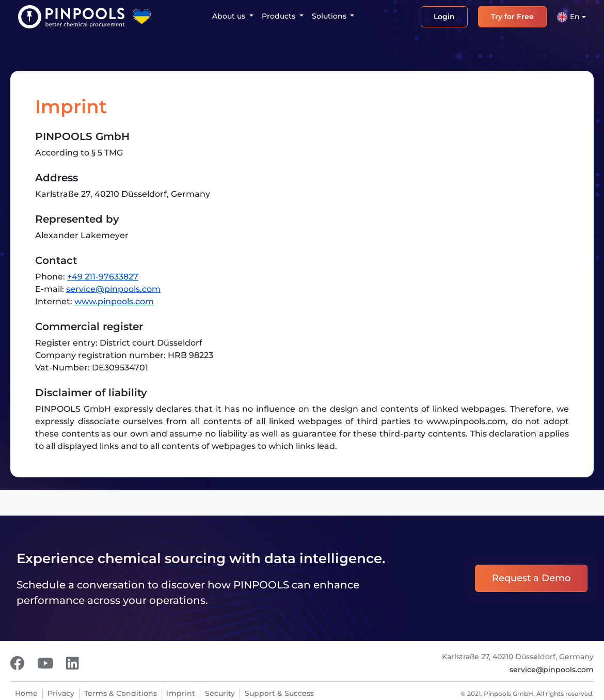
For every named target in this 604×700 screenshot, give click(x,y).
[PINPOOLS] (71, 17)
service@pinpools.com (113, 289)
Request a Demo (531, 578)
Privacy (61, 693)
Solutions (330, 16)
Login (444, 17)
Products (280, 16)
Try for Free (512, 17)
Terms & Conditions (121, 693)
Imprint (181, 693)
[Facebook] (18, 663)
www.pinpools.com (114, 301)
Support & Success (279, 693)
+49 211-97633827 (103, 277)
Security (220, 693)
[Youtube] (45, 663)
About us (230, 16)
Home (26, 693)
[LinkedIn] (73, 663)
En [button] (568, 17)
